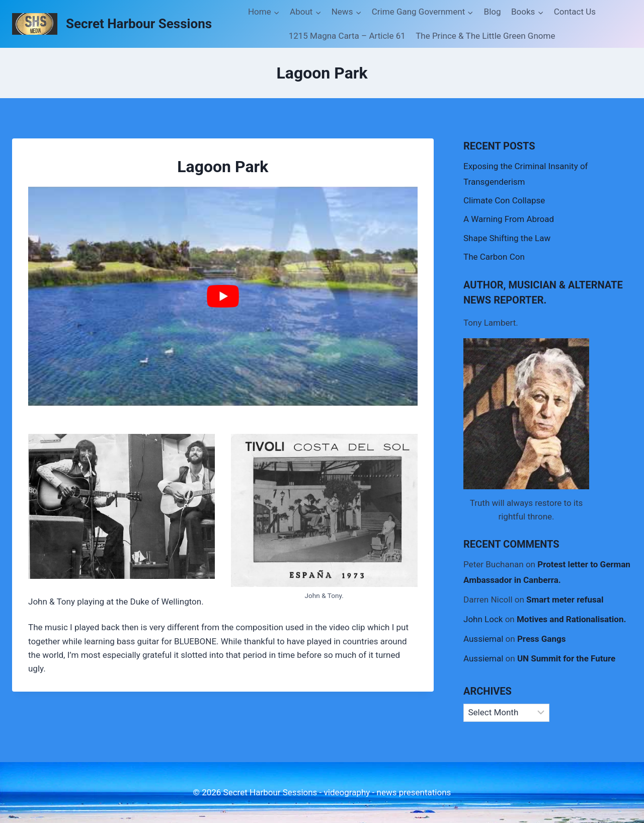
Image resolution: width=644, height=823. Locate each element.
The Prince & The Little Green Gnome (485, 36)
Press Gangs (542, 639)
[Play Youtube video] (223, 296)
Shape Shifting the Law (507, 238)
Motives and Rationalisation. (571, 619)
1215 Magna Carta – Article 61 (347, 36)
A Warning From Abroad (509, 219)
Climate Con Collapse (504, 200)
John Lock (483, 619)
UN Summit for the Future (566, 658)
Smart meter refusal (565, 600)
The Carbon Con (494, 257)
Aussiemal (483, 639)
